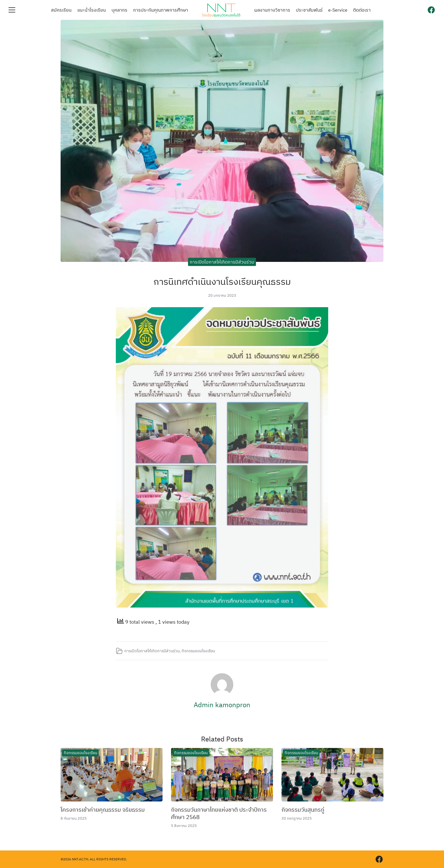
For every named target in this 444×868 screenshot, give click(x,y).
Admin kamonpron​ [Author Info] (222, 705)
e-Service (338, 10)
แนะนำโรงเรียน (92, 10)
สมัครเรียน (61, 10)
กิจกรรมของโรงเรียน (198, 651)
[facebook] (431, 10)
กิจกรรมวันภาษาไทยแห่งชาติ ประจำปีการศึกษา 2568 (219, 813)
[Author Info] (222, 694)
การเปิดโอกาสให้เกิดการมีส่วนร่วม (222, 262)
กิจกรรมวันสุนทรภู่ (303, 810)
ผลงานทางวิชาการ (272, 10)
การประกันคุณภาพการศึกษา (161, 10)
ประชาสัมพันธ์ (309, 10)
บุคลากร (119, 10)
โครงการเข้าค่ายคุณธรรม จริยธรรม (103, 810)
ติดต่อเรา (362, 10)
